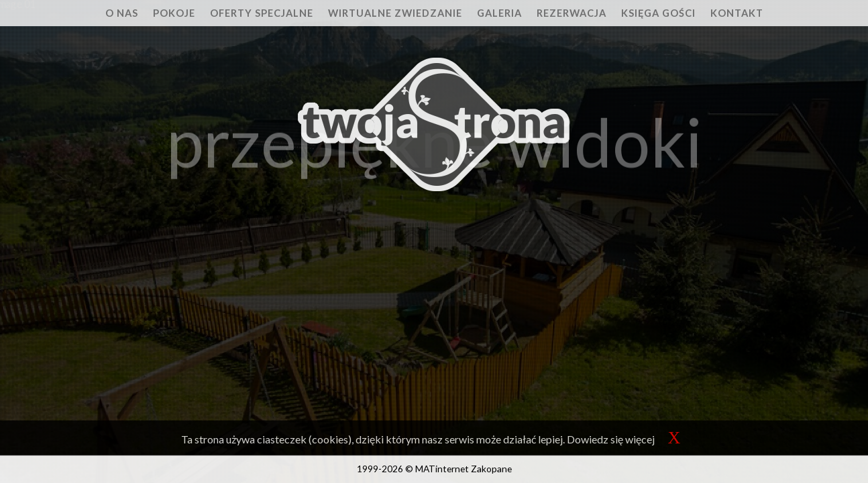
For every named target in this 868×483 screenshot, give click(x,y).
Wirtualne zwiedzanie (395, 13)
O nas (122, 13)
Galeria (499, 13)
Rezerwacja (572, 13)
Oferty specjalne (262, 13)
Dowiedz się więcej (611, 439)
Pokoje (174, 13)
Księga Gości (658, 13)
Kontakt (737, 13)
